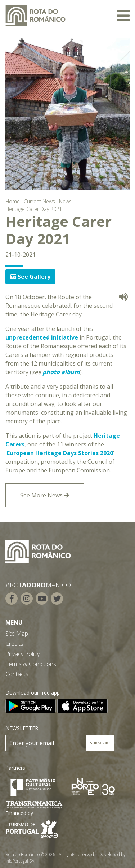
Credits (14, 644)
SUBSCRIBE (100, 743)
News (65, 201)
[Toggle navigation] (123, 16)
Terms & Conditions (31, 664)
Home (13, 201)
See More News (45, 495)
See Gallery (30, 277)
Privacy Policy (22, 654)
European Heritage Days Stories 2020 (60, 453)
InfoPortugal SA (20, 861)
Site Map (17, 634)
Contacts (17, 674)
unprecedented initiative (42, 337)
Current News (39, 201)
